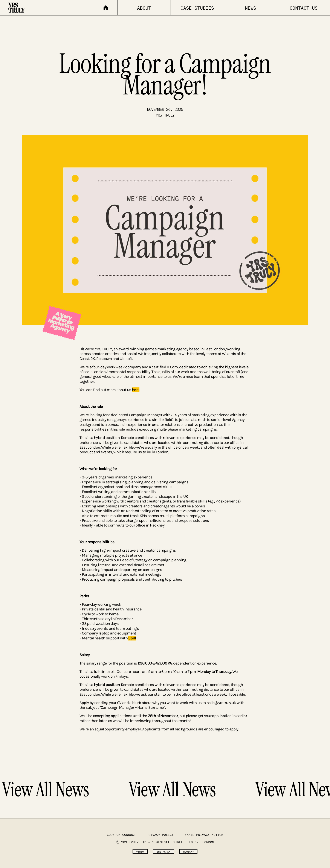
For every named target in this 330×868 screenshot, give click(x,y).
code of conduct (121, 835)
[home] (25, 6)
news (251, 8)
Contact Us (304, 8)
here (136, 390)
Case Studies (197, 8)
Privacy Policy (160, 835)
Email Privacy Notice (204, 835)
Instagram (163, 851)
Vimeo (140, 851)
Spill (132, 638)
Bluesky (189, 851)
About (144, 8)
